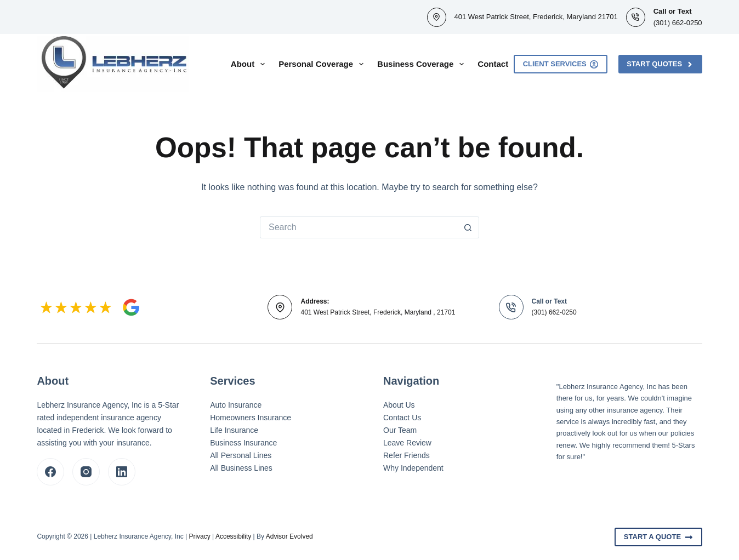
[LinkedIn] (122, 472)
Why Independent (413, 468)
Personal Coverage (323, 64)
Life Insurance (234, 430)
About (250, 64)
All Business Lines (241, 468)
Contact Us (402, 418)
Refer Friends (407, 455)
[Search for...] (359, 227)
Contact (493, 64)
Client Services (561, 64)
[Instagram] (86, 472)
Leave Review (407, 443)
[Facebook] (50, 472)
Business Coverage (423, 64)
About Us (399, 405)
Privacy (199, 536)
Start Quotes (660, 64)
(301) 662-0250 (678, 23)
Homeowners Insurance (251, 418)
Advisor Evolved (289, 536)
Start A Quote (658, 537)
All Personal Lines (241, 455)
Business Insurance (243, 443)
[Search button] (468, 227)
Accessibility (233, 536)
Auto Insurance (236, 405)
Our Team (400, 430)
